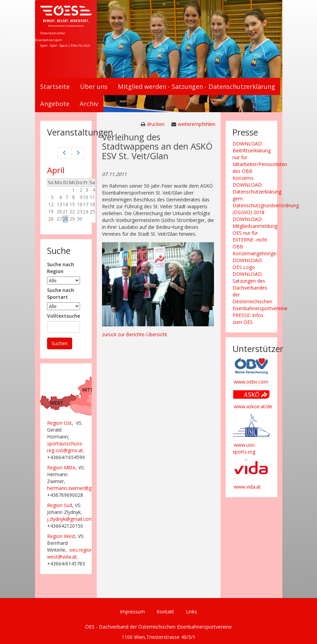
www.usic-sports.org (245, 448)
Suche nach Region (61, 268)
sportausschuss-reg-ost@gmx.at (65, 447)
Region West (61, 536)
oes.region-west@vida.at (71, 553)
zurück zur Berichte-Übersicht (135, 334)
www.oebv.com (251, 382)
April (56, 170)
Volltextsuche (64, 316)
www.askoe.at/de (253, 406)
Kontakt (165, 612)
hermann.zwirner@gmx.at (75, 488)
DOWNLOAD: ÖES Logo (248, 264)
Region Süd (60, 505)
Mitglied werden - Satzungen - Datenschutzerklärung (196, 86)
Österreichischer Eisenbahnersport (50, 37)
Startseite (55, 86)
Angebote (55, 104)
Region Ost (59, 423)
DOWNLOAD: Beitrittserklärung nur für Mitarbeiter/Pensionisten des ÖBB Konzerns (260, 161)
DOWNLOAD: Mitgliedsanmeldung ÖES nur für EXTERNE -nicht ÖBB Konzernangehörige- (255, 236)
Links (191, 612)
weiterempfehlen (197, 124)
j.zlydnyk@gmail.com (70, 519)
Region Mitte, (62, 467)
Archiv (89, 104)
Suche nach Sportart (61, 294)
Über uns (94, 86)
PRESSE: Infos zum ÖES (248, 319)
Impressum (132, 612)
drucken (156, 124)
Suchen (60, 343)
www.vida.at (247, 487)
